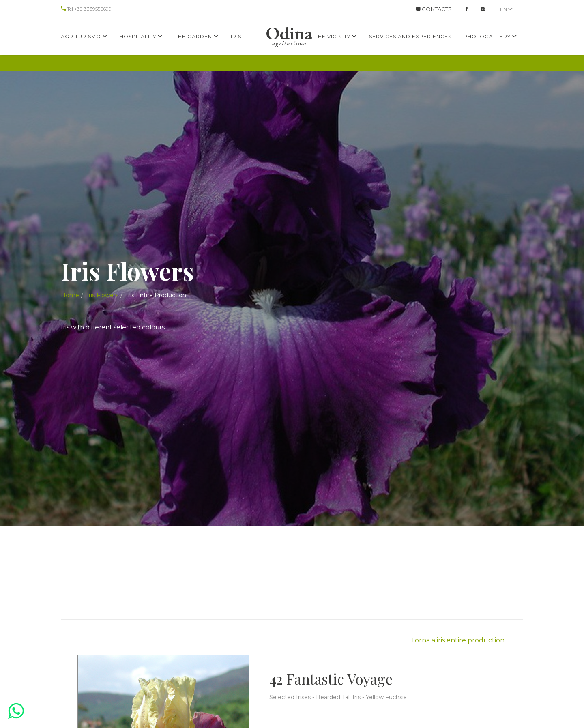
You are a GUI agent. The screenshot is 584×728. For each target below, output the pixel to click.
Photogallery (490, 36)
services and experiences (410, 36)
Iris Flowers (103, 295)
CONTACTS (434, 9)
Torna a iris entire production (458, 640)
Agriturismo (84, 36)
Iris (236, 36)
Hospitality (141, 36)
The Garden (197, 36)
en (506, 9)
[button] (16, 711)
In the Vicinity (332, 36)
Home (70, 295)
